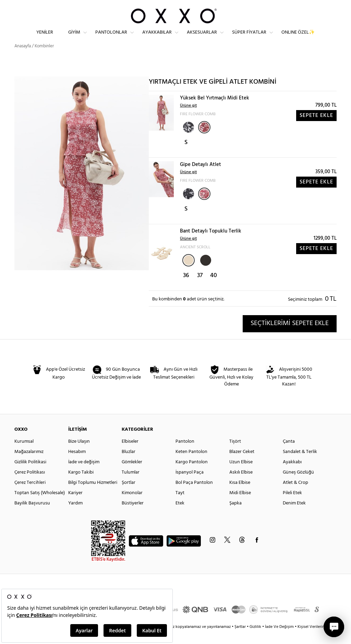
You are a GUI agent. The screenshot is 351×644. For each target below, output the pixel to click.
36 (186, 288)
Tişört (235, 454)
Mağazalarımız (29, 464)
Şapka (235, 515)
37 (200, 288)
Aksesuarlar (202, 38)
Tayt (180, 505)
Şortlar (129, 495)
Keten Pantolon (191, 464)
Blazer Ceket (242, 464)
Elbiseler (130, 454)
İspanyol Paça (190, 484)
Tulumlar (131, 484)
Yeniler (45, 38)
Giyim (74, 38)
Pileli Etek (292, 505)
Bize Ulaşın (79, 454)
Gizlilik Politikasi (30, 474)
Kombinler (44, 58)
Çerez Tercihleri (30, 495)
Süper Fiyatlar (249, 38)
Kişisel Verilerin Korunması (321, 639)
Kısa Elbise (240, 495)
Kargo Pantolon (192, 474)
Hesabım (77, 464)
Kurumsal (24, 454)
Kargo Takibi (81, 484)
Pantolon (185, 454)
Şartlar (241, 639)
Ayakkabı (292, 474)
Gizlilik (256, 639)
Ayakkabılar (157, 38)
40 (214, 288)
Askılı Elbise (241, 484)
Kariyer (75, 505)
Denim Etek (294, 515)
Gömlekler (132, 474)
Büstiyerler (133, 515)
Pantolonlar (111, 38)
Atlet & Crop (295, 495)
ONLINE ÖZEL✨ (298, 38)
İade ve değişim (84, 474)
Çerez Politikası (30, 484)
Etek (180, 515)
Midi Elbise (240, 505)
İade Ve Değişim (279, 639)
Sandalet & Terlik (300, 464)
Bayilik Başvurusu (32, 515)
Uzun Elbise (241, 474)
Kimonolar (132, 505)
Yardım (75, 515)
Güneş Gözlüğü (298, 484)
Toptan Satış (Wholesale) (40, 505)
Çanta (289, 454)
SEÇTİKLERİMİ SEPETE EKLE (290, 335)
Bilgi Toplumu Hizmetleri (93, 495)
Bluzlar (129, 464)
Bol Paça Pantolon (194, 495)
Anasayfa (23, 58)
